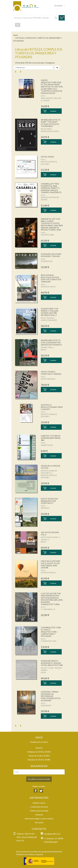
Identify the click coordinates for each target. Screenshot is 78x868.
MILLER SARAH (46, 129)
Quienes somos (39, 803)
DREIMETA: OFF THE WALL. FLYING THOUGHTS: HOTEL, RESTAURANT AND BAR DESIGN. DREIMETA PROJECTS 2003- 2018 (52, 224)
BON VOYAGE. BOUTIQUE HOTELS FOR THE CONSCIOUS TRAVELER (51, 278)
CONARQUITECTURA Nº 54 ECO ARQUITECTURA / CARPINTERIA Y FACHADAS (51, 632)
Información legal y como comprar (39, 818)
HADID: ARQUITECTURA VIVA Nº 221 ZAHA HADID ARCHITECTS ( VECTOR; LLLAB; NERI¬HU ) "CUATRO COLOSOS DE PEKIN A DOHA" (52, 87)
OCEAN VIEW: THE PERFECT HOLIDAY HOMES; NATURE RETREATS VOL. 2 (50, 312)
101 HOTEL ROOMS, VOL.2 (50, 533)
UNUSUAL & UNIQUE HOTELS (50, 467)
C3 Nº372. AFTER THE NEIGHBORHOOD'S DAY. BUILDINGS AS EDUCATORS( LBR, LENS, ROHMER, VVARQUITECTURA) (52, 599)
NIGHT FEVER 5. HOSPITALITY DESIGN (51, 373)
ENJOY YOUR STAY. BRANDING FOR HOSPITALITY (49, 501)
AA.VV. (43, 96)
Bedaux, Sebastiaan (48, 318)
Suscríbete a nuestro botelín (39, 779)
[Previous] (16, 72)
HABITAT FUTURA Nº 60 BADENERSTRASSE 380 (51, 438)
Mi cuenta (39, 822)
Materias (39, 815)
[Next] (20, 72)
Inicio (16, 35)
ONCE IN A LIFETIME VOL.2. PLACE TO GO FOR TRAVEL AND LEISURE (50, 564)
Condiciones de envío (39, 807)
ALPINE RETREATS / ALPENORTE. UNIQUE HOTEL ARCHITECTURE (52, 663)
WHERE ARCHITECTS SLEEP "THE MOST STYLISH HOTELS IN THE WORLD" (51, 123)
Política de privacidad (39, 811)
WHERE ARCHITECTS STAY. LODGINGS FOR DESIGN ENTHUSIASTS (51, 342)
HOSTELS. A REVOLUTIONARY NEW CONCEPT (52, 407)
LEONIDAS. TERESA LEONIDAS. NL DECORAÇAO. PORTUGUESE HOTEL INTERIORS (51, 696)
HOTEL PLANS (47, 157)
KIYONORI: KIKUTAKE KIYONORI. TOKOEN (51, 255)
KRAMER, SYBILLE (47, 347)
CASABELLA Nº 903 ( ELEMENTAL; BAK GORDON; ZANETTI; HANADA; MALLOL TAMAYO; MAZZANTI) (51, 188)
